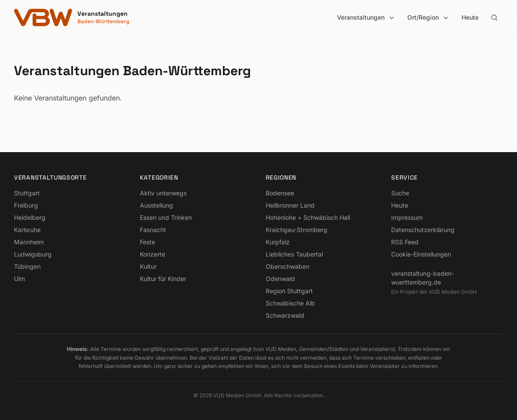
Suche (400, 193)
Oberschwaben (288, 266)
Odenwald (280, 279)
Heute (470, 17)
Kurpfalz (278, 242)
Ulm (19, 279)
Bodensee (280, 193)
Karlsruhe (27, 230)
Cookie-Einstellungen (421, 254)
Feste (147, 242)
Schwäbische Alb (290, 303)
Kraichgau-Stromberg (297, 230)
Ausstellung (156, 205)
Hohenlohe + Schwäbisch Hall (308, 217)
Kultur (148, 266)
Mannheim (29, 242)
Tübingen (27, 266)
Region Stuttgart (289, 291)
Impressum (407, 217)
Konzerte (153, 254)
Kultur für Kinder (163, 279)
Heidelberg (30, 217)
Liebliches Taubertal (294, 254)
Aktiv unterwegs (163, 193)
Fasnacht (153, 230)
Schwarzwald (285, 315)
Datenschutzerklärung (423, 230)
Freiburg (26, 205)
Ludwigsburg (33, 254)
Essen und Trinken (166, 217)
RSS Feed (405, 242)
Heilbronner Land (290, 205)
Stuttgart (27, 193)
